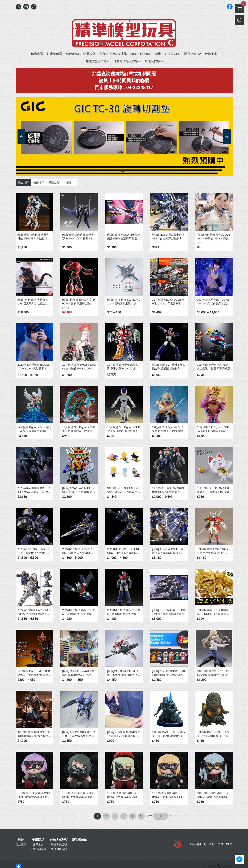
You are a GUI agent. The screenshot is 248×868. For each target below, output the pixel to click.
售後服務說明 (59, 849)
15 (124, 816)
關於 (21, 840)
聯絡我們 (21, 845)
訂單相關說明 (38, 849)
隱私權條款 (80, 840)
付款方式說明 (59, 840)
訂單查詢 (38, 845)
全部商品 (38, 840)
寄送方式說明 (59, 845)
